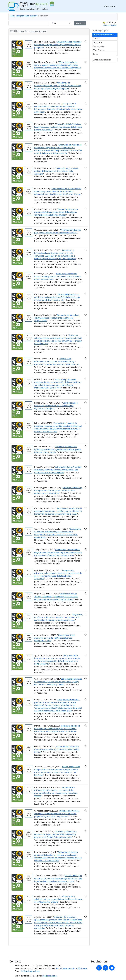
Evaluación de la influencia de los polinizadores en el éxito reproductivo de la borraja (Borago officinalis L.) (58, 127)
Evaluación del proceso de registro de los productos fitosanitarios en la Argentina (56, 171)
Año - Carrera (99, 50)
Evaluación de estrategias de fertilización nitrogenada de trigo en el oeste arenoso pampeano (58, 45)
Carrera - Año (99, 46)
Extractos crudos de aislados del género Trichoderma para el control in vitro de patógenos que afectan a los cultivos (56, 597)
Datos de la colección (102, 60)
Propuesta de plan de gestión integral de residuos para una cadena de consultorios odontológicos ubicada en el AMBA (57, 729)
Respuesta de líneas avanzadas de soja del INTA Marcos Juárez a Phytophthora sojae (55, 638)
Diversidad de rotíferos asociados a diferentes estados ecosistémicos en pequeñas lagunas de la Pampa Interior (57, 814)
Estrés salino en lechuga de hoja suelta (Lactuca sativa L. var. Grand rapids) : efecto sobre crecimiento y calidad (58, 682)
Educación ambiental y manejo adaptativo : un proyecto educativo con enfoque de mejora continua (58, 490)
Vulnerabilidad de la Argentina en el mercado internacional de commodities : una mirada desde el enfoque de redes (58, 470)
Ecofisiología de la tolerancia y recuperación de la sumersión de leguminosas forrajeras (56, 406)
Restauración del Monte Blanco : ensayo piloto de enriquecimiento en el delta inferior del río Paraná (57, 276)
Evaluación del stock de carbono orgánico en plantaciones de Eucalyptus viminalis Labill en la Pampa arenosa (56, 212)
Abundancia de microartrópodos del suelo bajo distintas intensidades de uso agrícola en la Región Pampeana (58, 86)
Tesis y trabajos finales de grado (23, 16)
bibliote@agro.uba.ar (31, 971)
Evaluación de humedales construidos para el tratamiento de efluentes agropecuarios (57, 318)
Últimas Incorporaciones (104, 35)
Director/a (97, 42)
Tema (95, 54)
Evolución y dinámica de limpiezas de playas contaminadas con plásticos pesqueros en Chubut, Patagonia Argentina (55, 834)
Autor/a (96, 39)
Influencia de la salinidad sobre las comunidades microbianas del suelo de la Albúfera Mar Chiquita (58, 899)
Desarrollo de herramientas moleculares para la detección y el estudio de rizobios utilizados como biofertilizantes (56, 362)
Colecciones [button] (110, 6)
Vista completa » (110, 25)
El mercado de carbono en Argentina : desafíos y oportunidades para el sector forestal (57, 749)
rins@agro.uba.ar (50, 976)
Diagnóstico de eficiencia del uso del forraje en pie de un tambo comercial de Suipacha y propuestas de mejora (58, 617)
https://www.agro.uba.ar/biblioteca (72, 968)
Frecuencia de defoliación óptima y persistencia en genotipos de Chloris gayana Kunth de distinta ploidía (58, 449)
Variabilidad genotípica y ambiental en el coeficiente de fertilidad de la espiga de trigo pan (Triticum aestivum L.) (57, 297)
